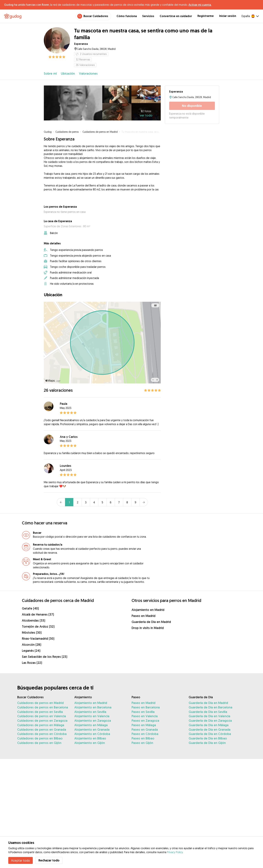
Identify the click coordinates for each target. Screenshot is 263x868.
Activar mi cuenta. (200, 5)
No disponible (192, 106)
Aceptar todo (21, 860)
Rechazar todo (49, 860)
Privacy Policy (175, 852)
